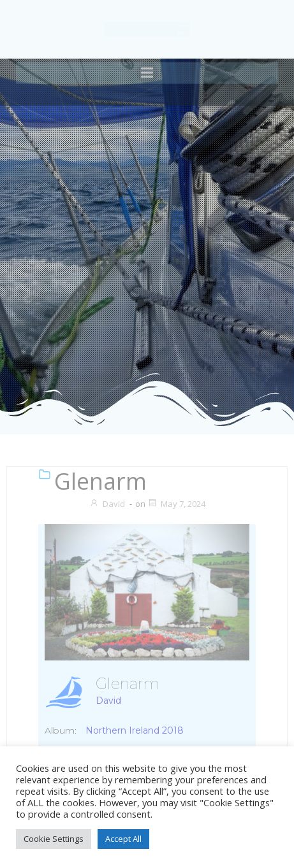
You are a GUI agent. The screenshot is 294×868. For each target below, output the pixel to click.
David (107, 504)
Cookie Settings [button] (54, 839)
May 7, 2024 (176, 504)
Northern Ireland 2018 (135, 730)
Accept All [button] (123, 839)
